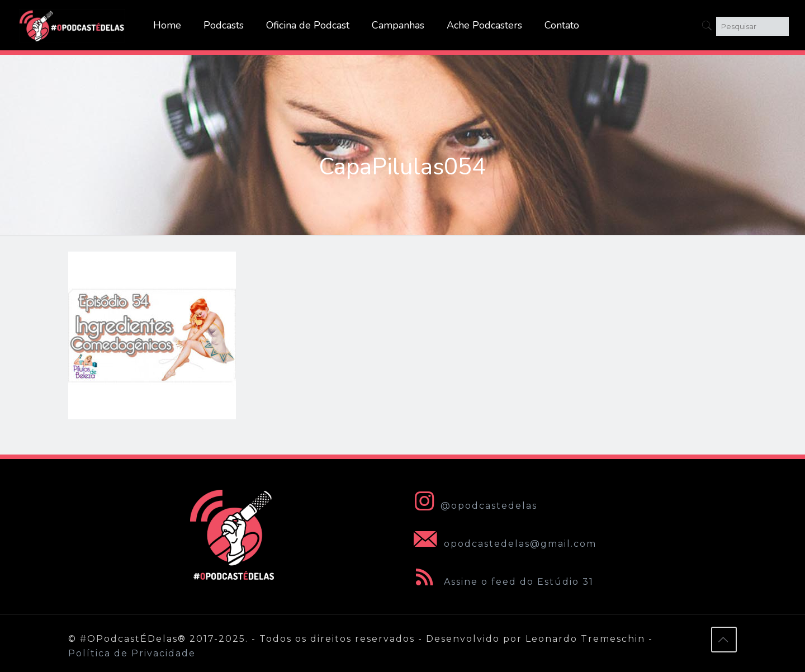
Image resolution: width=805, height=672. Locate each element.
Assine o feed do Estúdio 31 (501, 582)
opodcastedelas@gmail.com (503, 544)
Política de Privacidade (132, 653)
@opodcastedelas (473, 506)
